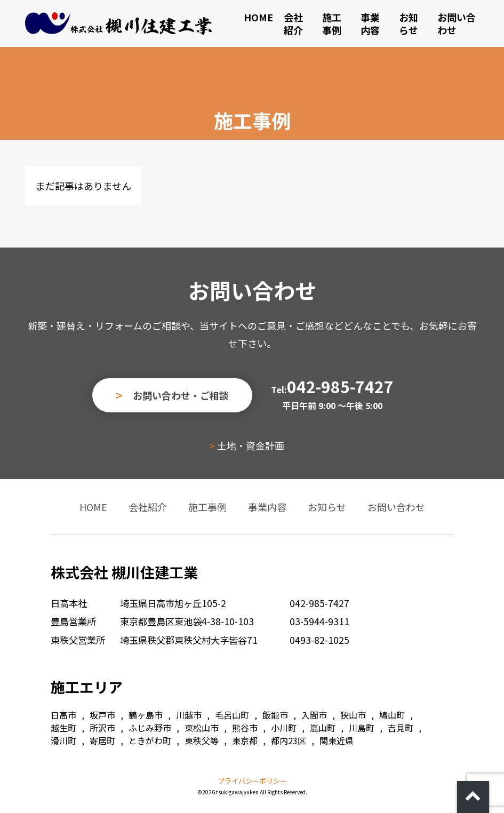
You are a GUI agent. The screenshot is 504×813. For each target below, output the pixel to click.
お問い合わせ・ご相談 (181, 395)
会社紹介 (293, 23)
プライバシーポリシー (252, 781)
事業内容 (370, 23)
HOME (258, 17)
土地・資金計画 (251, 445)
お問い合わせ (457, 23)
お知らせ (409, 23)
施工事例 (332, 23)
